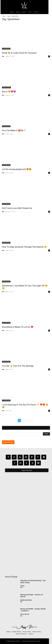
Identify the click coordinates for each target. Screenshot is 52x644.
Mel (3, 56)
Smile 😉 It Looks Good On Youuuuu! (19, 53)
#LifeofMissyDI (6, 49)
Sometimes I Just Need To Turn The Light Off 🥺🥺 (25, 287)
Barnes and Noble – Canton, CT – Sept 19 (32, 596)
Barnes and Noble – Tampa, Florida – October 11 (33, 610)
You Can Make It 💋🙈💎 (14, 130)
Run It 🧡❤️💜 (9, 92)
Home (4, 16)
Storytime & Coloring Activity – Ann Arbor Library (33, 581)
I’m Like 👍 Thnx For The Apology (18, 366)
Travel (22, 586)
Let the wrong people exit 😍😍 (17, 169)
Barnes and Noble (26, 600)
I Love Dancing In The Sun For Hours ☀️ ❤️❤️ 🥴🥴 (25, 406)
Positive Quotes (6, 87)
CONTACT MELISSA (8, 442)
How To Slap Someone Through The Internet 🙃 (24, 247)
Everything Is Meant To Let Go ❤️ (18, 327)
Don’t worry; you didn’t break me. (17, 208)
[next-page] (32, 420)
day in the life (25, 614)
